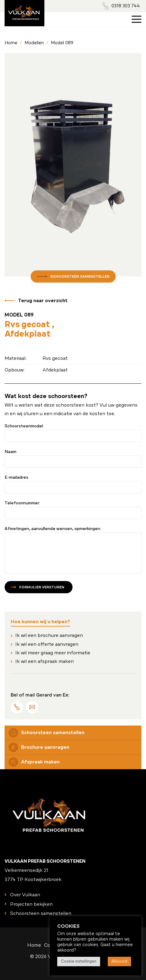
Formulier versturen (42, 587)
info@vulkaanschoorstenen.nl (32, 707)
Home (11, 43)
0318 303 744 (126, 6)
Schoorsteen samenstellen (80, 276)
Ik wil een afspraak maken (45, 661)
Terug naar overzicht (43, 301)
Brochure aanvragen (39, 747)
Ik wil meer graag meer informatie (53, 653)
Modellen (34, 43)
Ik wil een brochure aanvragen (49, 635)
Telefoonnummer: (22, 503)
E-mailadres (16, 477)
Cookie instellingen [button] (79, 961)
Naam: (11, 452)
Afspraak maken (34, 762)
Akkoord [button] (119, 961)
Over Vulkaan (25, 895)
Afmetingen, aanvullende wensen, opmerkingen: (53, 529)
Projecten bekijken (31, 904)
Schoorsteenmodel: (24, 426)
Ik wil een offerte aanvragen (47, 644)
